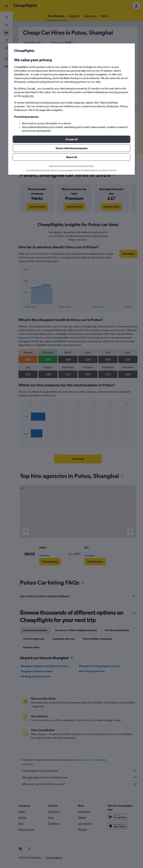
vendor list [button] (28, 96)
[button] (71, 139)
